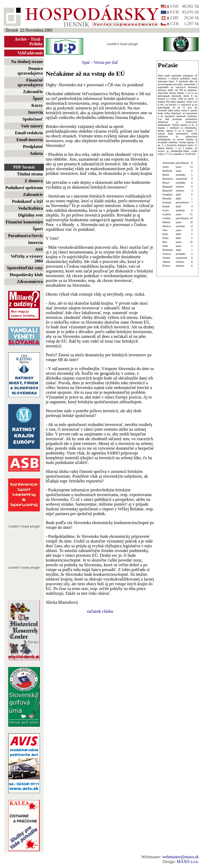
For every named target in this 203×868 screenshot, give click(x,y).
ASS (39, 249)
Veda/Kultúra (30, 208)
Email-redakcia (29, 133)
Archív (21, 39)
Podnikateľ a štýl (27, 201)
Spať (86, 62)
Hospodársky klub (26, 275)
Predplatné (33, 147)
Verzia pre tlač (106, 62)
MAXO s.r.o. (188, 862)
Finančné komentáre (24, 222)
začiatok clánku (100, 611)
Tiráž (36, 39)
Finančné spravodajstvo (30, 82)
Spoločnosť (33, 119)
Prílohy (36, 44)
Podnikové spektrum (24, 188)
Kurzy (37, 105)
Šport (38, 99)
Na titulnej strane (27, 62)
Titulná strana (30, 174)
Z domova (34, 181)
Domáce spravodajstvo (30, 71)
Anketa (36, 153)
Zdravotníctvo (30, 282)
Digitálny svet (30, 215)
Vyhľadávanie (30, 53)
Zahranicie (33, 195)
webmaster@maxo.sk (181, 857)
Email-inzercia (30, 140)
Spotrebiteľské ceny (25, 268)
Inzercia (35, 112)
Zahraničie (33, 92)
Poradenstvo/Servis (25, 236)
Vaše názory (32, 126)
